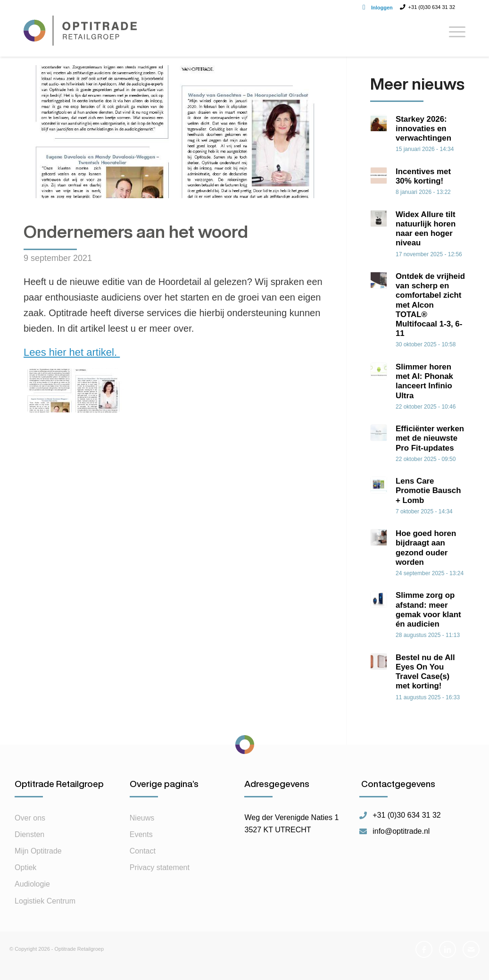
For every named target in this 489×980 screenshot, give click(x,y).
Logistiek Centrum (45, 914)
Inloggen (382, 8)
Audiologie (32, 897)
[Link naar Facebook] (424, 962)
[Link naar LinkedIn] (448, 962)
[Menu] (454, 35)
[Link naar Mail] (471, 962)
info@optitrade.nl (401, 844)
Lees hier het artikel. (72, 352)
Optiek (25, 880)
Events (141, 847)
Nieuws (142, 831)
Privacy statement (160, 880)
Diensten (29, 847)
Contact (143, 864)
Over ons (30, 831)
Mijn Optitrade (38, 864)
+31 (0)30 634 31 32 (407, 828)
